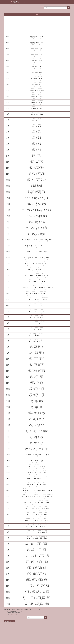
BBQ (16, 614)
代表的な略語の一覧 (10, 621)
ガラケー (12, 614)
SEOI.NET (7, 2)
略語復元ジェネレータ (19, 2)
